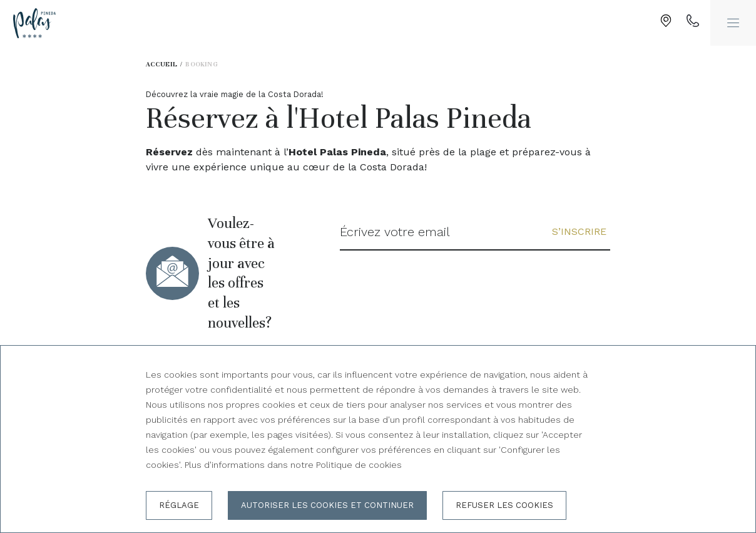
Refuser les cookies (504, 505)
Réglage (179, 505)
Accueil (162, 64)
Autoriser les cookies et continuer (327, 505)
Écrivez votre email (395, 232)
